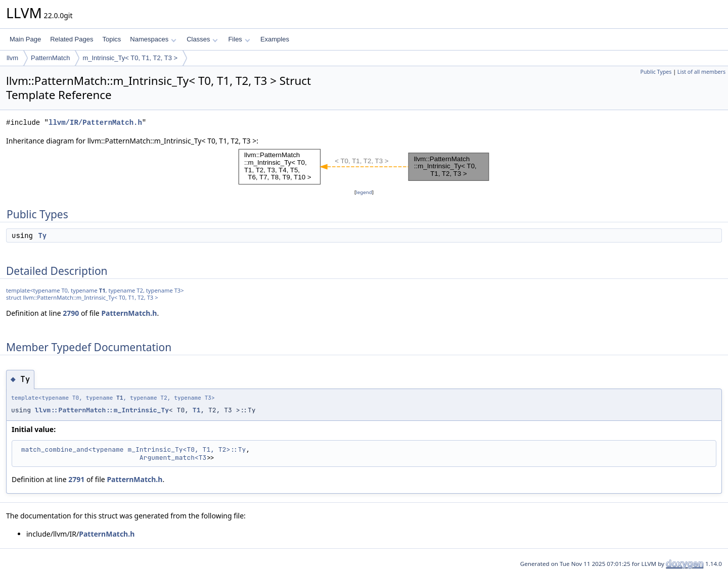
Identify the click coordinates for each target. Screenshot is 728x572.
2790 (71, 313)
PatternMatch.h (129, 313)
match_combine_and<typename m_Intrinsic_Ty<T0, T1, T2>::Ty (134, 449)
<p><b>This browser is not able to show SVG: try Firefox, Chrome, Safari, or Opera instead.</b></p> (364, 167)
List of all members (701, 72)
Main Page (25, 39)
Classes (202, 39)
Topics (111, 39)
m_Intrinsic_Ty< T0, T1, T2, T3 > (130, 58)
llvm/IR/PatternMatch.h (95, 123)
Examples (275, 39)
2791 (76, 479)
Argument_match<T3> (175, 458)
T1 (102, 290)
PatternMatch (50, 58)
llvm (12, 58)
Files (239, 39)
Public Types (656, 72)
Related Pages (72, 39)
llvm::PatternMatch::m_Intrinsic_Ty (102, 410)
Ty (42, 235)
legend (364, 192)
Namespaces (153, 39)
